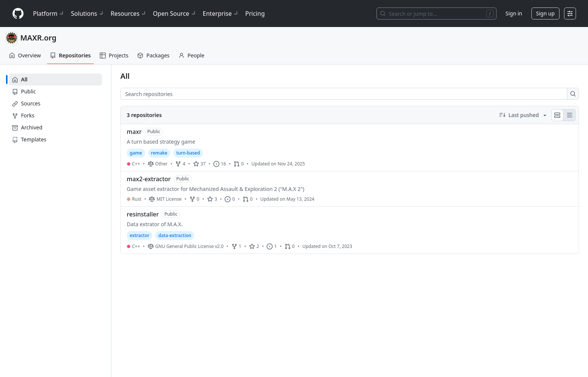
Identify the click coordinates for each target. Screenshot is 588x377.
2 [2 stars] (254, 246)
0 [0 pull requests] (239, 164)
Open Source (175, 14)
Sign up (545, 13)
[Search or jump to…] (436, 14)
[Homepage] (18, 14)
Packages (153, 55)
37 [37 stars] (199, 164)
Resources (129, 14)
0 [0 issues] (230, 199)
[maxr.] (350, 148)
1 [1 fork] (236, 246)
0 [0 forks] (194, 199)
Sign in (514, 13)
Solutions (88, 14)
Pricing (255, 14)
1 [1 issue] (272, 246)
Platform (49, 14)
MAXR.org (38, 38)
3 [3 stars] (212, 199)
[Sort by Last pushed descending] (523, 115)
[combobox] (346, 94)
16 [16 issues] (220, 164)
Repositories (70, 55)
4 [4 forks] (180, 164)
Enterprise (221, 14)
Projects (114, 55)
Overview (25, 55)
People (191, 55)
